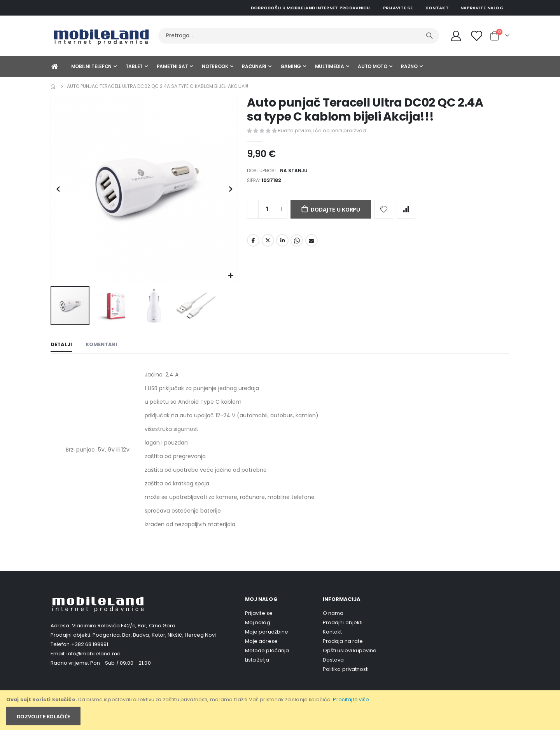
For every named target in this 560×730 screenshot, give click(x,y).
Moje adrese (261, 641)
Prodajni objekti (343, 622)
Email (311, 244)
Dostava (333, 660)
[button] (231, 276)
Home (53, 86)
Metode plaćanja (267, 650)
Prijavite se (398, 8)
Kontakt (437, 8)
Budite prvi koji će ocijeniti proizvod (322, 130)
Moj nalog (258, 622)
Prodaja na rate (343, 641)
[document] (281, 710)
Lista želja (257, 660)
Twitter (268, 244)
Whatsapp (297, 244)
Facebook (253, 244)
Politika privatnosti (346, 669)
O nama (333, 613)
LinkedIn (282, 244)
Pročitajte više (351, 699)
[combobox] (299, 36)
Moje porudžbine (267, 632)
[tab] (61, 345)
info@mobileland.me (93, 654)
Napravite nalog (482, 8)
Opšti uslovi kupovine (350, 650)
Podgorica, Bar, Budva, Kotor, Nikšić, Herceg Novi (154, 635)
